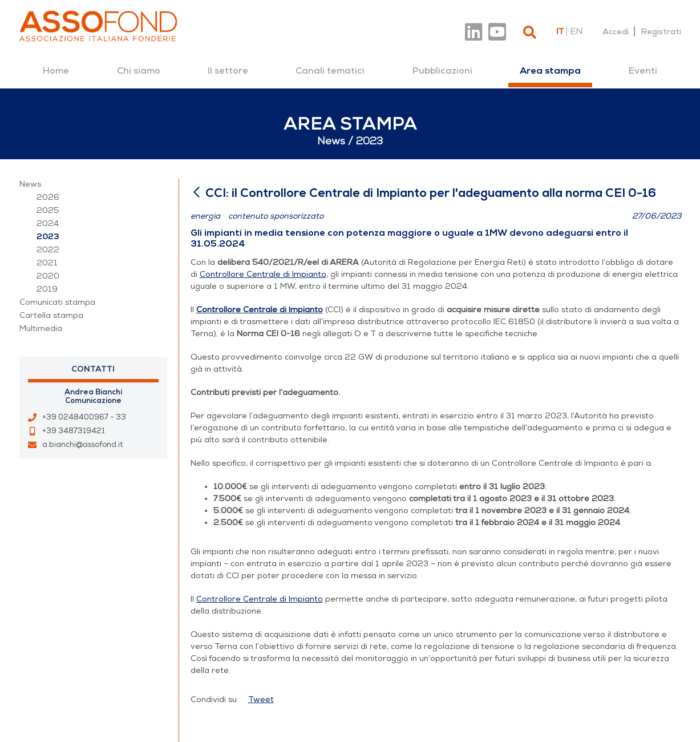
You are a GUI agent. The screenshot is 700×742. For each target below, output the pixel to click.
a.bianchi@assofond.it (82, 445)
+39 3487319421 (74, 431)
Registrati (661, 31)
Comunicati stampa (57, 302)
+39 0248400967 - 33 (84, 417)
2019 (47, 289)
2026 (48, 197)
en (576, 31)
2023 (48, 237)
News (30, 184)
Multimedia (41, 328)
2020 (48, 276)
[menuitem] (56, 71)
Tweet (261, 699)
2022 (48, 250)
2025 (48, 210)
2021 (47, 263)
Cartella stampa (51, 315)
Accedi (616, 31)
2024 (48, 223)
